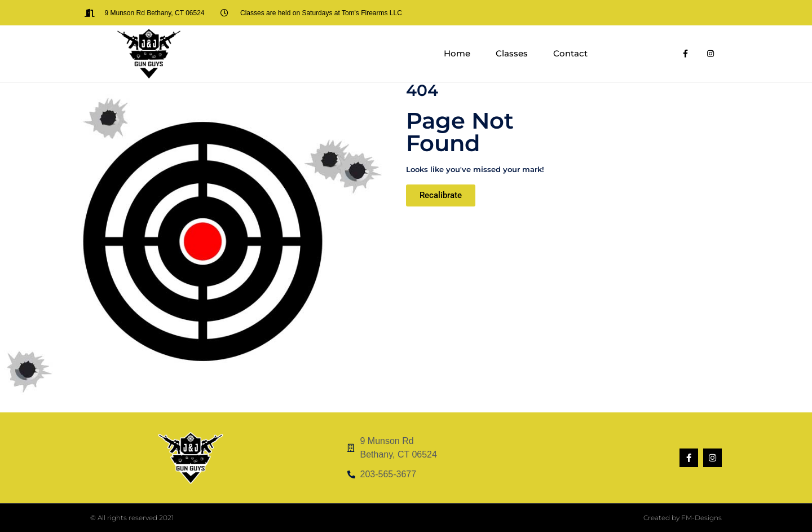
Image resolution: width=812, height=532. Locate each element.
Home (457, 53)
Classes (512, 53)
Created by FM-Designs (683, 518)
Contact (570, 53)
